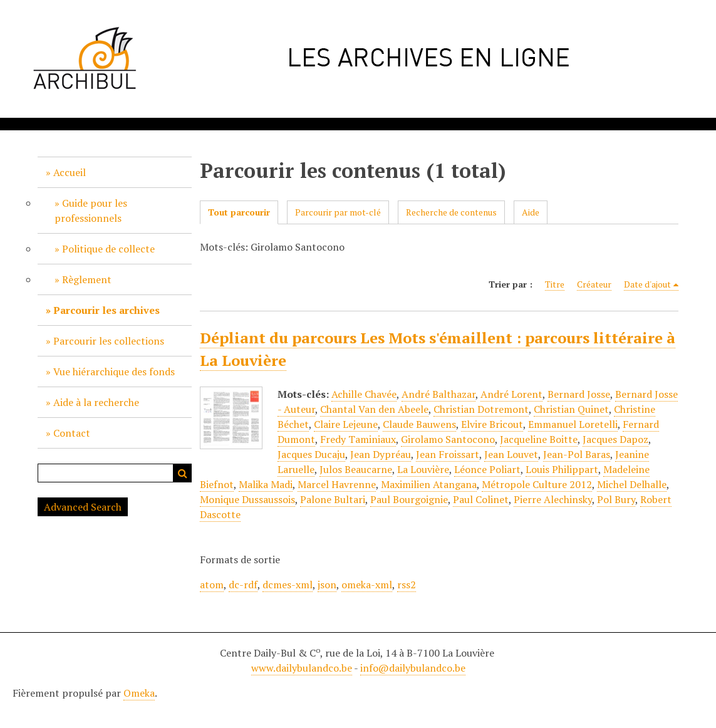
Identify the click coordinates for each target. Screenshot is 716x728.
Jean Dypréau (381, 454)
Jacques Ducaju (311, 454)
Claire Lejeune (346, 424)
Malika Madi (266, 484)
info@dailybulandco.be (413, 668)
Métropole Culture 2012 (537, 484)
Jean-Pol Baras (577, 454)
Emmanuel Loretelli (573, 424)
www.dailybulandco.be (302, 668)
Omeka (139, 693)
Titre (555, 284)
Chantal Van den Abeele (374, 409)
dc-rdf (243, 585)
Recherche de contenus (451, 212)
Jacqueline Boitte (539, 439)
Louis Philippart (562, 469)
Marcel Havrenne (337, 484)
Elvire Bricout (492, 424)
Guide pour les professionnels (91, 211)
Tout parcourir (239, 212)
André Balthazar (438, 394)
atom (212, 585)
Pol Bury (616, 499)
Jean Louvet (511, 454)
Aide (531, 212)
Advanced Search (83, 507)
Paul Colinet (481, 499)
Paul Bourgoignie (409, 499)
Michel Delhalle (632, 484)
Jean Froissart (448, 454)
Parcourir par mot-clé (338, 212)
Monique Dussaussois (247, 499)
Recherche (182, 473)
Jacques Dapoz (615, 439)
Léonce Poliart (487, 469)
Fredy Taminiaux (358, 439)
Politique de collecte (108, 249)
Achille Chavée (364, 394)
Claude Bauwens (419, 424)
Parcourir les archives (106, 310)
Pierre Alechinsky (553, 499)
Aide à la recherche (96, 402)
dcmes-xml (288, 585)
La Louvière (423, 469)
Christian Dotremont (481, 409)
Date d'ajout (647, 284)
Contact (72, 433)
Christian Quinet (571, 409)
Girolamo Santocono (448, 439)
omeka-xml (367, 585)
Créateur (594, 284)
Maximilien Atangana (429, 484)
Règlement (87, 279)
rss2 (407, 585)
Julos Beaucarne (356, 469)
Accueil (70, 172)
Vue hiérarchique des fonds (114, 372)
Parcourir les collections (109, 341)
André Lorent (511, 394)
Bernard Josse (579, 394)
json (327, 585)
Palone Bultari (333, 499)
